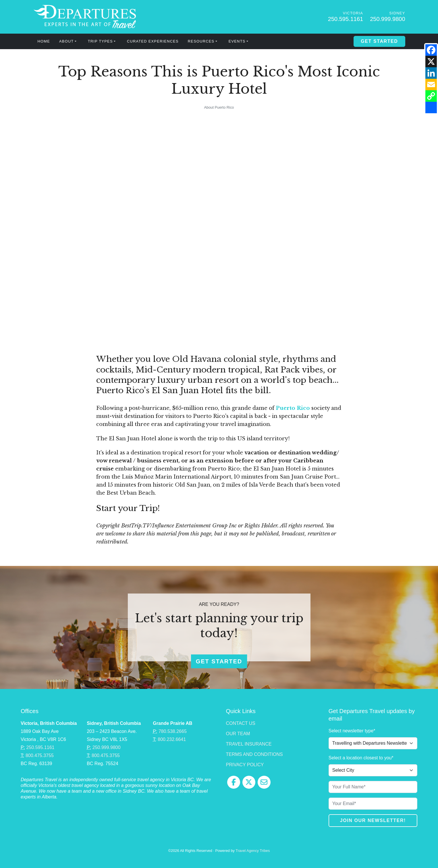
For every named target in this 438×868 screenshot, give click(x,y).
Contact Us (241, 723)
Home (44, 41)
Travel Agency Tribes (253, 851)
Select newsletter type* (352, 731)
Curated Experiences (153, 41)
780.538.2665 (173, 731)
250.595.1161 (346, 19)
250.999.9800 (387, 19)
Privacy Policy (245, 765)
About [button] (66, 41)
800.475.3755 (40, 755)
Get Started (379, 41)
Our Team (238, 734)
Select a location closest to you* (361, 758)
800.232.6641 (172, 739)
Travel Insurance (249, 744)
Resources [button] (201, 41)
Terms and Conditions (254, 754)
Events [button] (237, 41)
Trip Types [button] (100, 41)
